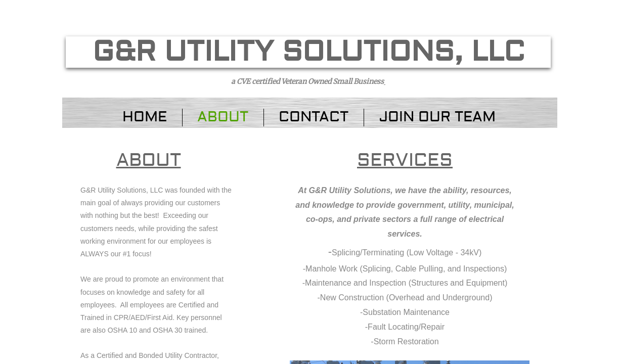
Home (145, 117)
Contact (314, 117)
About (223, 117)
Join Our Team (437, 117)
